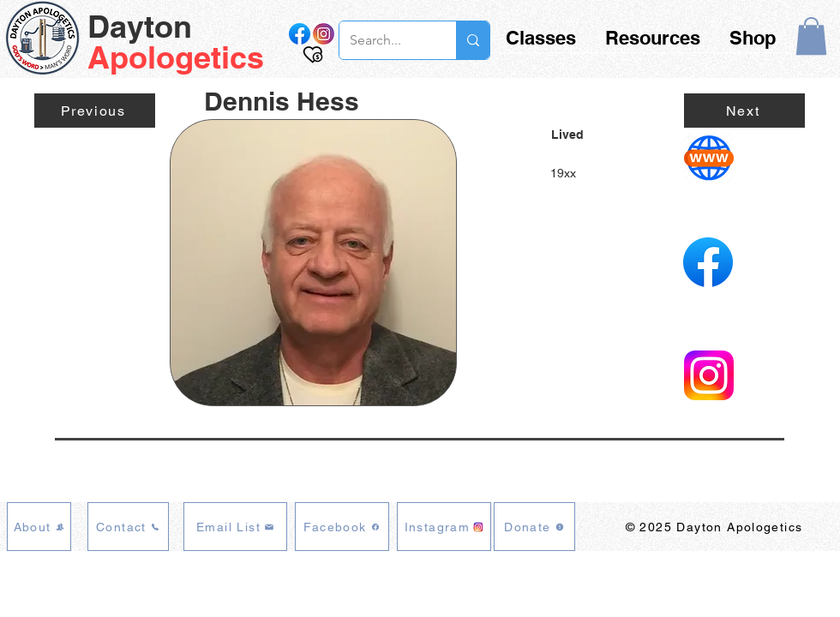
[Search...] (385, 40)
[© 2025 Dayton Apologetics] (716, 527)
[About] (39, 527)
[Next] (744, 111)
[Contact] (128, 527)
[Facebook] (342, 527)
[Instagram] (444, 527)
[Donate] (534, 527)
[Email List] (235, 527)
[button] (811, 36)
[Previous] (95, 111)
